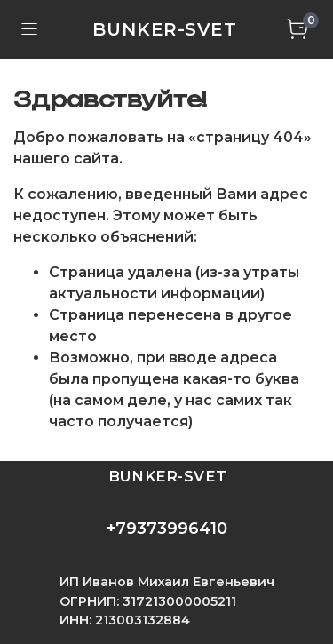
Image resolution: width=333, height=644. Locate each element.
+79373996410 (167, 529)
